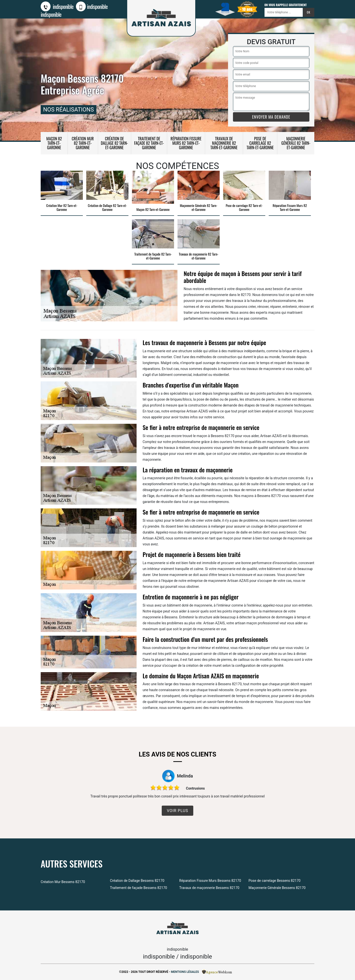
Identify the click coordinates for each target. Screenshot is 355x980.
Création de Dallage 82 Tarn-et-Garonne (114, 143)
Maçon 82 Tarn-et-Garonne (54, 143)
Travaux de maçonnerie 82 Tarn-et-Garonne (224, 143)
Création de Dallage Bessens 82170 (137, 881)
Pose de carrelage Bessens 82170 (275, 881)
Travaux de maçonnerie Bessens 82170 (209, 888)
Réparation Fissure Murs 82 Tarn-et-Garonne (186, 143)
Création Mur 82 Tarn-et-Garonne (83, 143)
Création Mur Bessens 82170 (63, 882)
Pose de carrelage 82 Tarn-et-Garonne (260, 143)
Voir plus (177, 811)
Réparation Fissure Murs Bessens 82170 (210, 881)
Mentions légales (185, 972)
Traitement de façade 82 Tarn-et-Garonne (149, 143)
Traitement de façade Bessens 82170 (139, 888)
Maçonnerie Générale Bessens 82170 (277, 888)
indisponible (57, 6)
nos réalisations (69, 110)
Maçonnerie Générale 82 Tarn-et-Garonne (296, 143)
